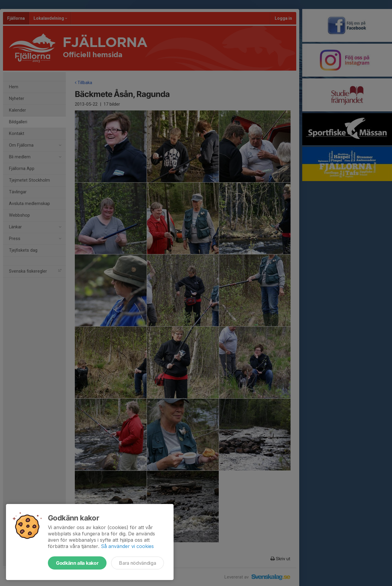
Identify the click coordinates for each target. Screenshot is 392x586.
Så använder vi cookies (127, 546)
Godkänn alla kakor (77, 563)
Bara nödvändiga (137, 563)
